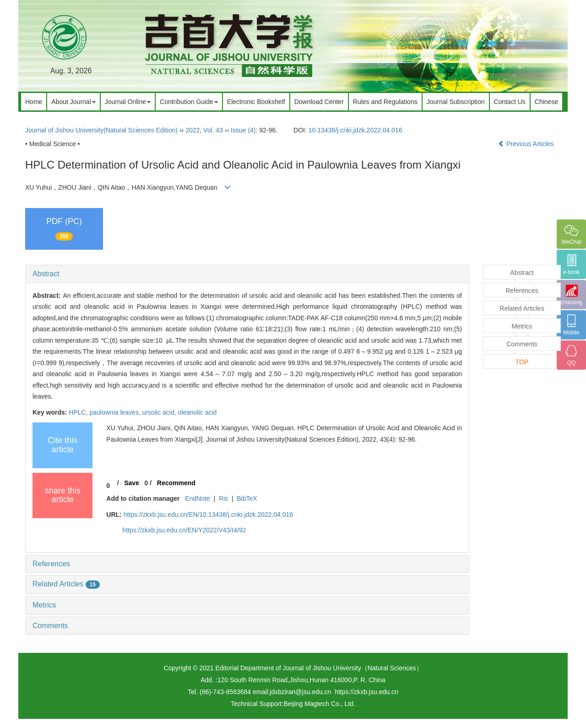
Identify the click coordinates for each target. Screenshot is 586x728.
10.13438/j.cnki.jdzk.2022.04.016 (355, 130)
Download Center (319, 102)
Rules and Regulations (385, 102)
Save (132, 483)
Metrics (44, 605)
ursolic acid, (160, 412)
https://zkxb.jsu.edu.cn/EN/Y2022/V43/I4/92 (184, 530)
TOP (522, 362)
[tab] (247, 274)
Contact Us (510, 102)
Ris (223, 498)
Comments (50, 626)
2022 (193, 130)
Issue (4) (243, 130)
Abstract (46, 274)
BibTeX (247, 498)
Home (34, 102)
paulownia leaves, (116, 412)
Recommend (176, 483)
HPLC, (79, 412)
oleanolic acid (197, 412)
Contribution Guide (189, 102)
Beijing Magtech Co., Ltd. (319, 704)
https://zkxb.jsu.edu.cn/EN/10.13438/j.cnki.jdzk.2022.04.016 (208, 515)
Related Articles (66, 584)
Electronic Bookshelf (256, 102)
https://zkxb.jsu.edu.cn (366, 692)
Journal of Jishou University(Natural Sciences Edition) (101, 130)
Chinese (546, 102)
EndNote (197, 498)
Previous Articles (527, 144)
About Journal (73, 102)
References (51, 564)
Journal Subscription (456, 102)
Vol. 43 (213, 130)
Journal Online (128, 102)
